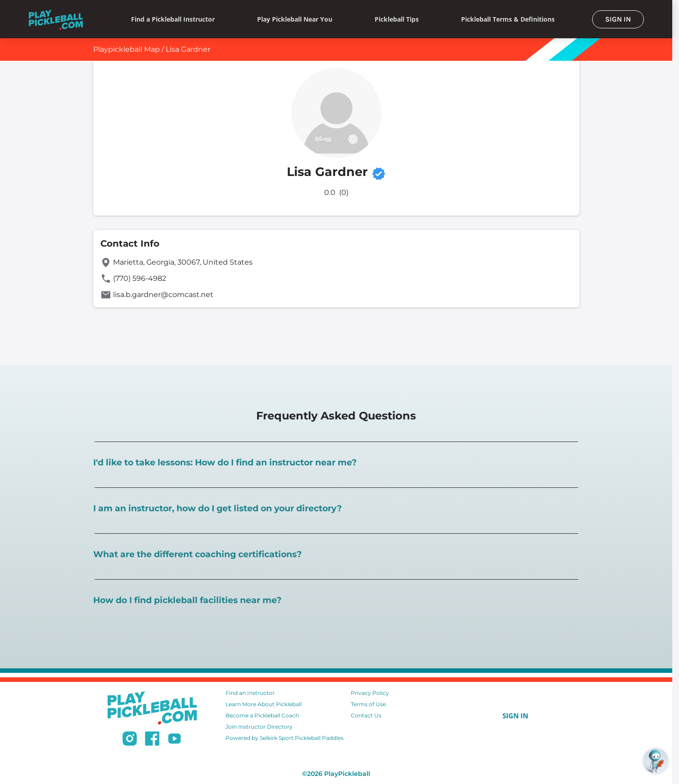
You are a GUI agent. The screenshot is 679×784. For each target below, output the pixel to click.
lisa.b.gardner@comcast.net (163, 295)
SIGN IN (618, 19)
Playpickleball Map (127, 49)
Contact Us (366, 715)
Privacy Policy (370, 693)
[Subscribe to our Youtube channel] (174, 740)
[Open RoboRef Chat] (656, 761)
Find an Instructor (250, 693)
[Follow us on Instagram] (130, 740)
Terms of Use (368, 704)
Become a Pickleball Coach (262, 715)
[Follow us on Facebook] (152, 740)
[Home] (56, 19)
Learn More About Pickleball (264, 704)
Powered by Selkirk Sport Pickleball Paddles (285, 738)
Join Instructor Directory (259, 727)
